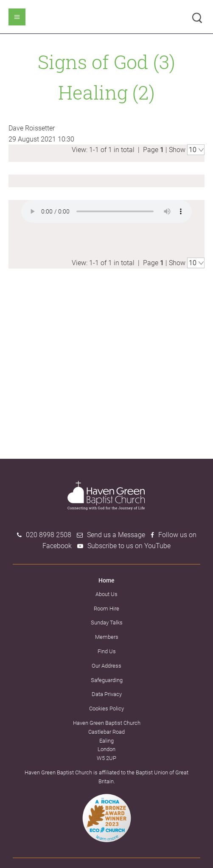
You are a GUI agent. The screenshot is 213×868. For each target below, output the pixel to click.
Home (106, 580)
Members (107, 637)
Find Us (107, 651)
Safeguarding (107, 680)
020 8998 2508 (49, 535)
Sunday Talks (107, 623)
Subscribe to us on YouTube (129, 546)
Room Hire (106, 609)
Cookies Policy (106, 709)
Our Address (106, 666)
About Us (106, 594)
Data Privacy (107, 694)
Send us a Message (116, 535)
